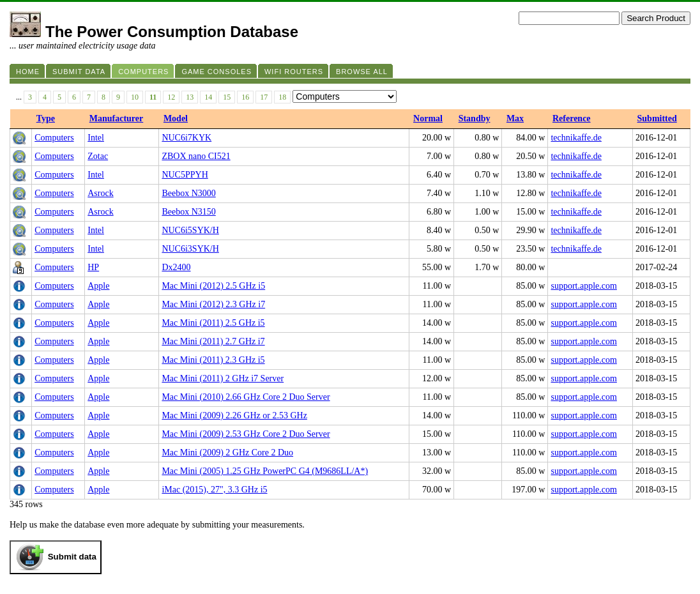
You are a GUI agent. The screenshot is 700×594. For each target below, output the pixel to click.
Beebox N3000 (188, 193)
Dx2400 (176, 267)
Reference (572, 118)
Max (515, 118)
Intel (96, 138)
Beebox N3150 (188, 212)
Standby (475, 118)
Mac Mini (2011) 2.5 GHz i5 (213, 323)
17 (264, 97)
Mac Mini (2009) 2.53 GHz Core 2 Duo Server (246, 434)
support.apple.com (583, 286)
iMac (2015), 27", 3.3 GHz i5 (214, 490)
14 (208, 97)
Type (46, 118)
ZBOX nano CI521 (196, 156)
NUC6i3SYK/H (190, 249)
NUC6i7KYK (186, 138)
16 (245, 97)
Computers (54, 138)
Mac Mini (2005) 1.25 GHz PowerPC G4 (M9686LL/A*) (265, 471)
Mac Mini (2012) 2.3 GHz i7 (213, 304)
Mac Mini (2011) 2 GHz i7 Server (223, 378)
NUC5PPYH (185, 175)
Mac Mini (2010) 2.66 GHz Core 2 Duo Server (246, 397)
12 (171, 97)
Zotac (98, 156)
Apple (98, 286)
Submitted (657, 118)
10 (135, 97)
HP (93, 267)
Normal (428, 118)
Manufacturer (117, 118)
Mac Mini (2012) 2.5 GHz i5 (213, 286)
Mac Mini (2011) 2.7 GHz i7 (213, 341)
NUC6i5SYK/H (190, 230)
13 (190, 97)
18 (282, 97)
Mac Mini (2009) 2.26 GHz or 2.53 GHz (234, 415)
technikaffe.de (576, 138)
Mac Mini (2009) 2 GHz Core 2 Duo (227, 453)
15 (227, 97)
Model (176, 118)
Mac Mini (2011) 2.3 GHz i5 (213, 360)
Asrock (100, 193)
